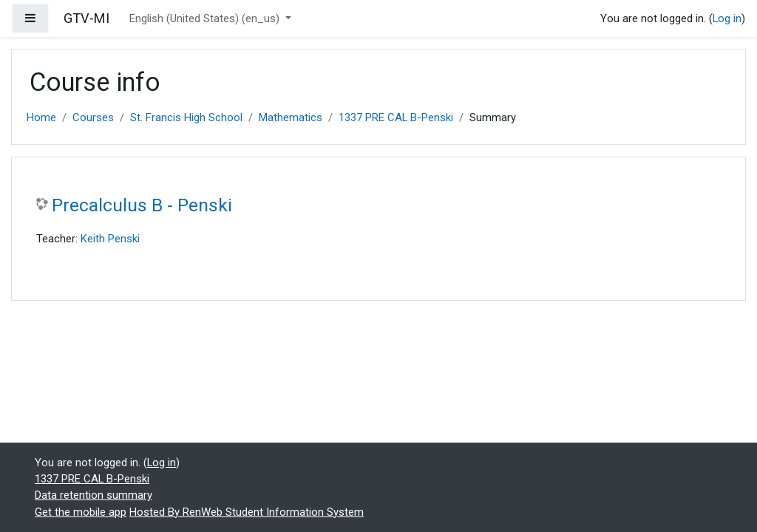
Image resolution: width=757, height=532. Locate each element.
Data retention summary (94, 495)
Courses (93, 117)
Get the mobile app (81, 512)
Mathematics (291, 117)
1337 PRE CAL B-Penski (396, 117)
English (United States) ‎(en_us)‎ (206, 18)
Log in (727, 18)
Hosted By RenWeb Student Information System (247, 512)
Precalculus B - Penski (142, 205)
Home (41, 117)
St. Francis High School (186, 117)
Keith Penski (110, 239)
